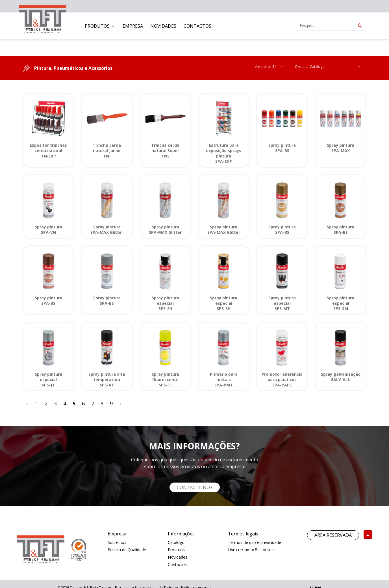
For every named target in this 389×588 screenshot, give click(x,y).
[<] (27, 404)
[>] (121, 404)
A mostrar (263, 67)
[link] (43, 18)
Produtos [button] (97, 26)
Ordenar (302, 67)
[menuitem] (100, 26)
